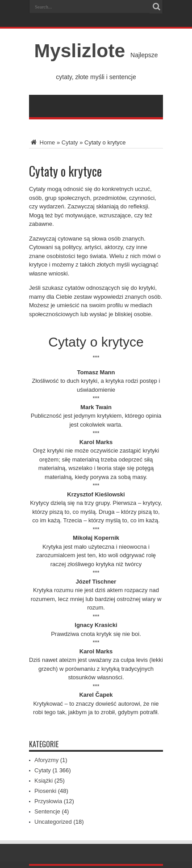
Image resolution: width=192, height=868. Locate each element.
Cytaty (70, 142)
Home (42, 142)
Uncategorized (53, 822)
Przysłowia (48, 801)
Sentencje (47, 811)
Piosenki (45, 791)
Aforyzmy (46, 760)
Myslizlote (79, 51)
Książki (44, 781)
